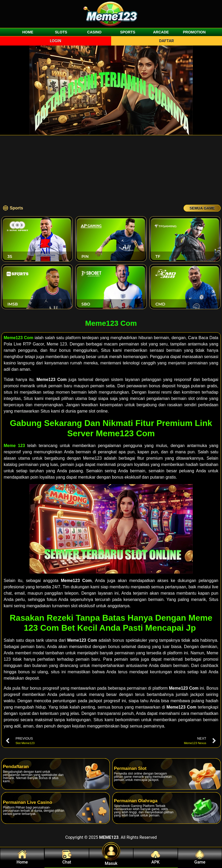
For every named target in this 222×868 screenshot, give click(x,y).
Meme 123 (14, 446)
